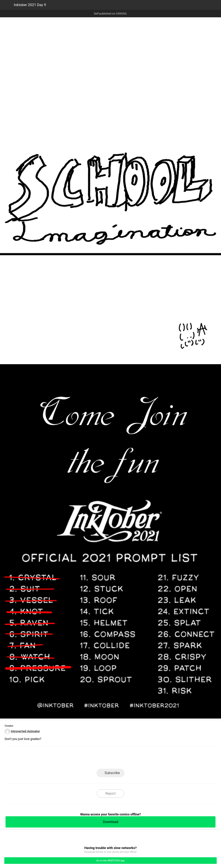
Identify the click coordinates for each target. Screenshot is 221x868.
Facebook (95, 759)
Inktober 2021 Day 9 (30, 5)
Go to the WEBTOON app (110, 861)
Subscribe (112, 773)
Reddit (142, 759)
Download (110, 822)
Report (110, 793)
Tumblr (126, 759)
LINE (80, 759)
